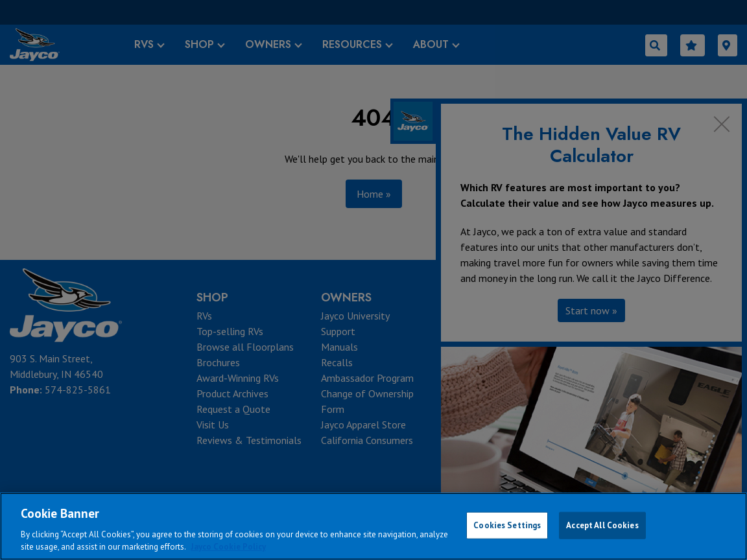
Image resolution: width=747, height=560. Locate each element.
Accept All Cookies (602, 525)
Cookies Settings (507, 525)
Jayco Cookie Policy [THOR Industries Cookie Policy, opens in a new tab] (228, 547)
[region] (373, 526)
